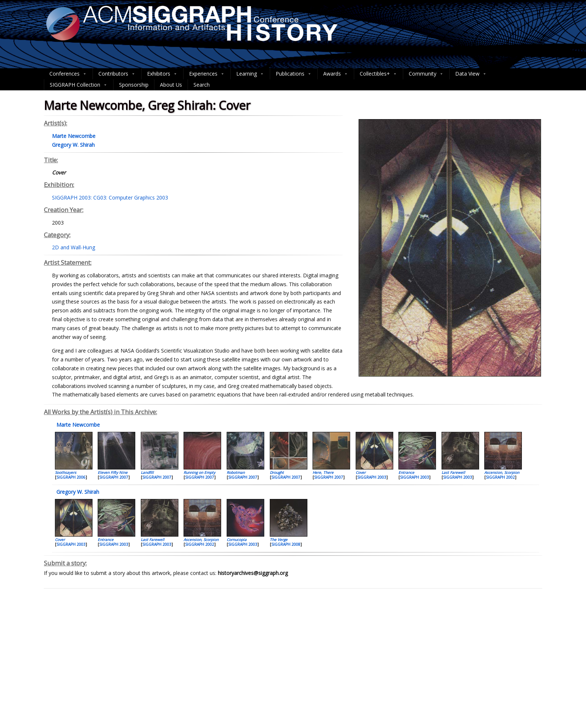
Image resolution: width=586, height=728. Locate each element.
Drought (277, 472)
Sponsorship (134, 85)
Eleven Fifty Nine (113, 472)
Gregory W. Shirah (77, 492)
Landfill (147, 472)
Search (202, 85)
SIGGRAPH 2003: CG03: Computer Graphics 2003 (110, 197)
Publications (294, 74)
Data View (471, 74)
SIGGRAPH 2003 (372, 477)
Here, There (323, 472)
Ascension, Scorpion (502, 472)
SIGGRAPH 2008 (286, 544)
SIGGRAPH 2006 (71, 477)
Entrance (406, 472)
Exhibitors (162, 74)
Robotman (236, 472)
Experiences (207, 74)
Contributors (117, 74)
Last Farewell (453, 472)
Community (426, 74)
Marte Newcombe (77, 425)
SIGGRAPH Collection (79, 85)
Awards (336, 74)
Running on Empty (199, 472)
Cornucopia (237, 540)
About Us (171, 85)
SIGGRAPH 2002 (500, 477)
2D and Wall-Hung (74, 247)
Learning (250, 74)
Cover (361, 472)
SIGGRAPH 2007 (114, 477)
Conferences (68, 74)
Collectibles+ (379, 74)
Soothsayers (66, 472)
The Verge (279, 540)
